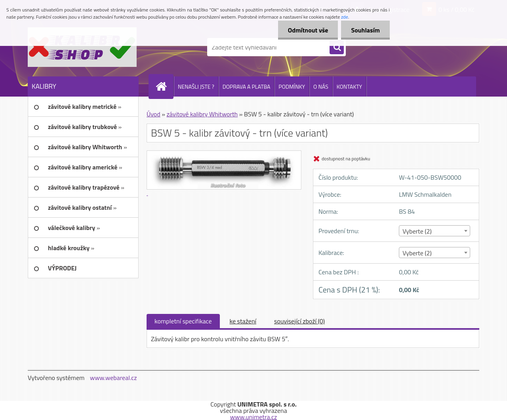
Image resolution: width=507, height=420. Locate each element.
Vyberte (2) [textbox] (417, 231)
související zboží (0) (299, 321)
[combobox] (434, 231)
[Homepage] (164, 86)
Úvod (153, 114)
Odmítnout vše (308, 30)
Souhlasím (365, 30)
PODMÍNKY (292, 86)
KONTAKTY (349, 86)
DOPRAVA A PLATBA (247, 86)
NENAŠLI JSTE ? (196, 86)
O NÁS (321, 86)
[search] (337, 48)
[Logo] (82, 47)
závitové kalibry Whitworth (202, 114)
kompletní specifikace (183, 321)
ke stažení (243, 321)
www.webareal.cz (113, 378)
